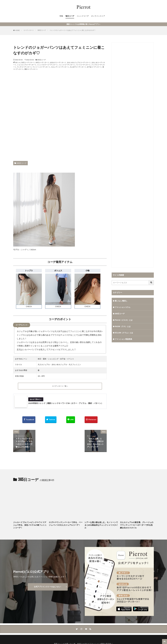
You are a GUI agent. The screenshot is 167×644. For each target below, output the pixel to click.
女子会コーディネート (94, 67)
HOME (18, 30)
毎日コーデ (70, 16)
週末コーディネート (31, 69)
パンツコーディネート (83, 65)
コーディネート (29, 30)
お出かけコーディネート (58, 63)
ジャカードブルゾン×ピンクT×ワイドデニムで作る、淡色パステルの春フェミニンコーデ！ (30, 526)
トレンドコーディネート (67, 65)
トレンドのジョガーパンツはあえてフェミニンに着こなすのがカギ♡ (73, 30)
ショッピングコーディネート (27, 65)
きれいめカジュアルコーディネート (79, 63)
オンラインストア (98, 16)
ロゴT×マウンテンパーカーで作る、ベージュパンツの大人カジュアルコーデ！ (66, 524)
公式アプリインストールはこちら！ (48, 587)
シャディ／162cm (29, 250)
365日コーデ (42, 30)
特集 (61, 16)
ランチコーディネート (24, 67)
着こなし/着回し (121, 301)
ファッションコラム (123, 307)
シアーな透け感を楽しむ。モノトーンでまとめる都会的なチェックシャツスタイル (101, 526)
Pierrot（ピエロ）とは (124, 320)
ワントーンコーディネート (41, 67)
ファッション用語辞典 (123, 339)
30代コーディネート (28, 63)
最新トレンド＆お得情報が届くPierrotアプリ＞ (83, 24)
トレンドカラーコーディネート (47, 65)
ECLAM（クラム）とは (124, 333)
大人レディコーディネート (60, 67)
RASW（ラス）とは (123, 326)
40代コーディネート (42, 63)
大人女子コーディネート (78, 67)
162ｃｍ (18, 63)
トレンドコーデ (83, 16)
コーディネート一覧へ (60, 386)
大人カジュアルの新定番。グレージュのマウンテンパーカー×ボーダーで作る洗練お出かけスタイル (137, 526)
